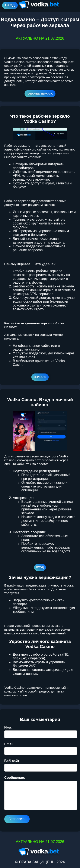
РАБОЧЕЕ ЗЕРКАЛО (40, 94)
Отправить (17, 819)
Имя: (8, 727)
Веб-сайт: (12, 761)
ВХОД (10, 5)
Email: (9, 744)
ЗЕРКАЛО (40, 377)
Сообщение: (15, 778)
